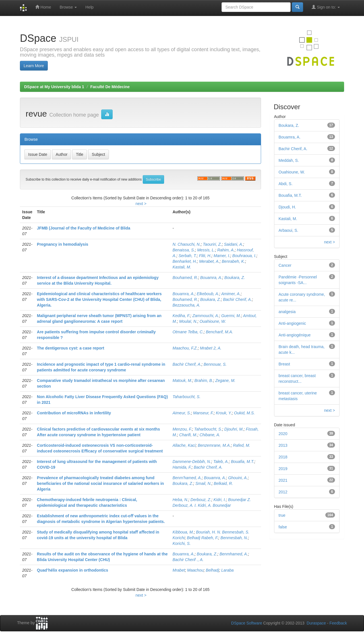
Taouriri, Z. (212, 244)
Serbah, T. (188, 256)
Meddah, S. (289, 160)
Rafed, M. (242, 445)
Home (43, 7)
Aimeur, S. (182, 413)
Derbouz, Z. (201, 500)
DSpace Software (247, 623)
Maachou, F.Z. (185, 348)
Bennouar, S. (215, 364)
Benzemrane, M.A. (214, 445)
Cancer (285, 265)
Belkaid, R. (223, 483)
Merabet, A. (209, 261)
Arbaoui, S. (288, 230)
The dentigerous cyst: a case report (71, 348)
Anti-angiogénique (295, 335)
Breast (284, 364)
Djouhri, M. (234, 429)
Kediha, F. (181, 316)
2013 (283, 445)
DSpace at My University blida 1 (54, 87)
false (283, 527)
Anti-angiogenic (292, 323)
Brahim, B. (204, 380)
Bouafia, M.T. (243, 462)
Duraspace (316, 623)
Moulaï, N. (188, 321)
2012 (283, 492)
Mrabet (179, 570)
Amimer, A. (231, 294)
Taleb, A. (221, 462)
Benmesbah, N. (234, 538)
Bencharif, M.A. (220, 332)
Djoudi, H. (287, 207)
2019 (283, 469)
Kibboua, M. (183, 532)
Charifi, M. (188, 435)
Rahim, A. (226, 250)
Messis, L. (206, 250)
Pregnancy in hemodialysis (63, 244)
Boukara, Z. (235, 278)
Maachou (195, 570)
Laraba (227, 570)
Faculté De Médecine (110, 87)
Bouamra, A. (211, 278)
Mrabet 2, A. (211, 348)
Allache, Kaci (184, 445)
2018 (283, 457)
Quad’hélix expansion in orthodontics (73, 570)
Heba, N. (180, 500)
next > (141, 204)
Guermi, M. (231, 316)
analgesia (287, 312)
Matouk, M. (182, 380)
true (282, 515)
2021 (283, 480)
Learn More (34, 66)
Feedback (338, 623)
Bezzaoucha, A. (187, 305)
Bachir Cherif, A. (237, 299)
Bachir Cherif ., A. (188, 560)
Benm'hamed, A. (187, 478)
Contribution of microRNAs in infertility (74, 413)
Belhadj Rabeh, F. (202, 538)
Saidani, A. (234, 244)
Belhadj (212, 570)
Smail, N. (203, 483)
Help (89, 7)
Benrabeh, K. (233, 261)
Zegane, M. (225, 380)
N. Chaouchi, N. (187, 244)
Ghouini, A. (238, 478)
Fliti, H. (205, 256)
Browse (68, 7)
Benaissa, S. (184, 250)
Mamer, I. (222, 256)
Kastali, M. (182, 267)
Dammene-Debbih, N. (192, 462)
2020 (283, 434)
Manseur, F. (203, 413)
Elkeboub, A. (208, 294)
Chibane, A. (210, 435)
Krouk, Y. (224, 413)
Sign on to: (326, 7)
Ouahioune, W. (213, 321)
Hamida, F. (182, 467)
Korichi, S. (182, 543)
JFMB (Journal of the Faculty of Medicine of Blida (84, 228)
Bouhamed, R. (185, 278)
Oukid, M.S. (244, 413)
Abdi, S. (286, 184)
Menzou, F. (182, 429)
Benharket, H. (185, 261)
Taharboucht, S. (187, 397)
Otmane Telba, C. (188, 332)
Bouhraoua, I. (244, 256)
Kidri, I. (220, 500)
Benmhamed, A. (234, 554)
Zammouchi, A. (206, 316)
